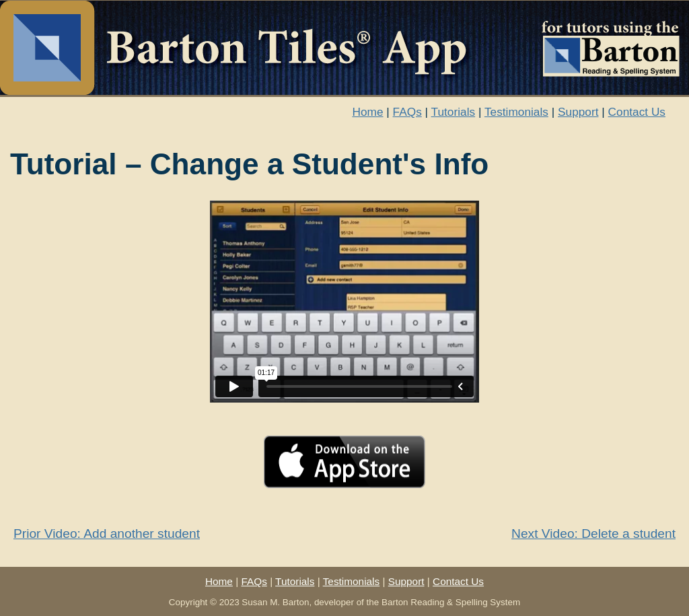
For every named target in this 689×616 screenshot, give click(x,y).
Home (367, 112)
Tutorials (454, 112)
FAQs (407, 112)
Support (578, 112)
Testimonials (516, 112)
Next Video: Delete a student (593, 534)
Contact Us (637, 112)
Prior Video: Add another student (107, 534)
